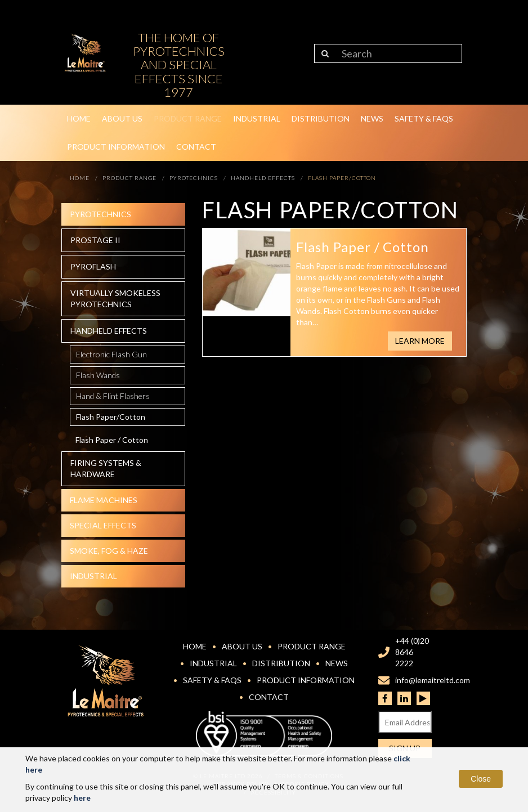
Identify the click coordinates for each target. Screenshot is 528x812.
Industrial (257, 118)
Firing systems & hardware (106, 468)
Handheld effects (109, 331)
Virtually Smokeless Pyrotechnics (115, 299)
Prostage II (95, 240)
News (372, 118)
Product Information (116, 147)
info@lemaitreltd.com (433, 680)
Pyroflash (93, 266)
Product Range (188, 118)
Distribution (321, 118)
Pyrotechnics (100, 214)
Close (481, 779)
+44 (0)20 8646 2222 (412, 652)
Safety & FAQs (424, 118)
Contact (196, 147)
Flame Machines (104, 500)
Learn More (420, 341)
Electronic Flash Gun (111, 354)
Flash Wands (98, 375)
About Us (122, 118)
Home (79, 118)
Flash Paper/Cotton (111, 417)
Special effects (103, 525)
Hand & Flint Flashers (113, 396)
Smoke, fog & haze (109, 551)
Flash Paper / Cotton (112, 440)
